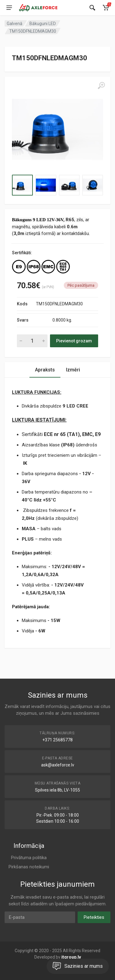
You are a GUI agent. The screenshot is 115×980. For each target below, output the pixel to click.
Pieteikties (94, 917)
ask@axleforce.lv (58, 765)
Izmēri (73, 370)
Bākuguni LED (43, 24)
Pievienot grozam (74, 341)
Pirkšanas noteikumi (29, 867)
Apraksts (45, 370)
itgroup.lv (71, 957)
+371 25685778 (57, 740)
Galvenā (15, 24)
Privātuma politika (29, 858)
